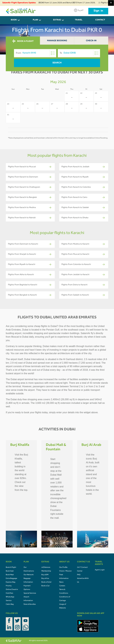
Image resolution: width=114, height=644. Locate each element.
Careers (62, 586)
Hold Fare (9, 593)
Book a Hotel (46, 582)
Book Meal (10, 575)
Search (57, 63)
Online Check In (12, 590)
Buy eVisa (45, 579)
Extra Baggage (11, 579)
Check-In (91, 41)
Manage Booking (57, 41)
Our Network (29, 575)
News (61, 582)
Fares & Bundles (30, 604)
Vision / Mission (65, 571)
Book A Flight (11, 567)
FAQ (79, 575)
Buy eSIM (45, 575)
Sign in (98, 11)
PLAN (35, 20)
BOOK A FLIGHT (23, 41)
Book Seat (10, 571)
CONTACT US (100, 22)
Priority (9, 586)
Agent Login (100, 570)
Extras (57, 20)
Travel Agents (79, 22)
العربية (79, 10)
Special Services (30, 593)
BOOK (14, 20)
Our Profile (63, 567)
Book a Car (45, 586)
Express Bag (11, 582)
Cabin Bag (10, 604)
